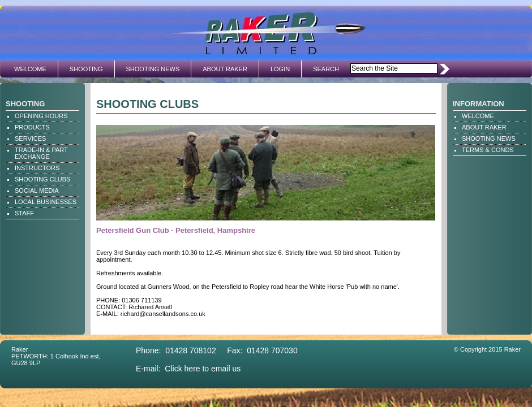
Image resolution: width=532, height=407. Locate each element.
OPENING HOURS (41, 116)
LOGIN (280, 69)
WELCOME (30, 69)
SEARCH (326, 69)
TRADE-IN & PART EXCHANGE (41, 153)
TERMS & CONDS (488, 150)
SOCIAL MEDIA (37, 190)
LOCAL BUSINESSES (46, 202)
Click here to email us (203, 369)
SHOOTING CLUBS (42, 179)
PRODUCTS (32, 127)
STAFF (24, 213)
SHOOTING (86, 69)
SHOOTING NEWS (153, 69)
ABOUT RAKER (225, 69)
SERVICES (30, 138)
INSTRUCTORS (37, 168)
